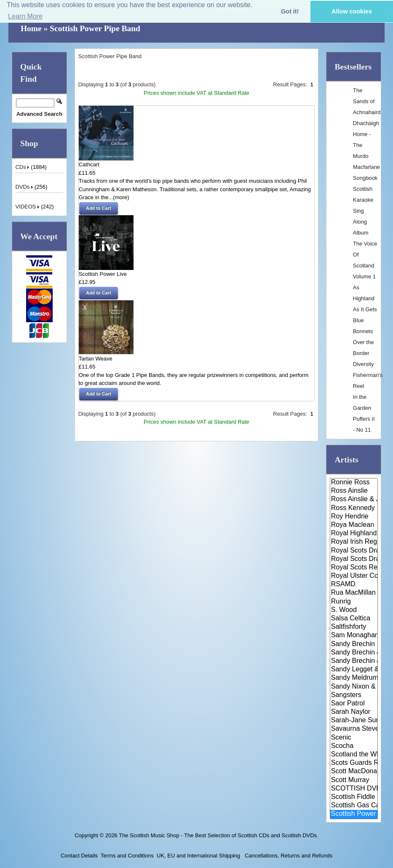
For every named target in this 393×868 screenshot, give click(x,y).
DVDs (25, 187)
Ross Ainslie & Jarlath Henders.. (354, 499)
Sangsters (354, 695)
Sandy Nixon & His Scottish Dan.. (354, 687)
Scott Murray (354, 780)
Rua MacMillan (354, 593)
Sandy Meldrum (354, 678)
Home (31, 28)
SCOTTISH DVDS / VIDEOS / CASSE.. (354, 789)
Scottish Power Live (103, 274)
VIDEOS (28, 207)
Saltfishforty (354, 627)
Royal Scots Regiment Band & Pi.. (354, 568)
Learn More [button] (25, 16)
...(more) (119, 197)
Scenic (354, 738)
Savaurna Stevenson (354, 729)
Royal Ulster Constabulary (354, 576)
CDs (23, 167)
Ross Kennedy (354, 508)
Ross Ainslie (354, 491)
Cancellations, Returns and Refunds (288, 856)
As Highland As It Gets (365, 298)
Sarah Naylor (354, 712)
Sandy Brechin (354, 644)
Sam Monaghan (354, 636)
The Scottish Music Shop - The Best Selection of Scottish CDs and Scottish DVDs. (219, 835)
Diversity (364, 364)
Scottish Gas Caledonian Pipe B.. (354, 806)
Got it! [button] (290, 11)
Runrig (354, 602)
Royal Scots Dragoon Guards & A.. (354, 559)
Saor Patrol (354, 704)
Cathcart (89, 164)
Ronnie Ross (354, 483)
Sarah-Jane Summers (354, 721)
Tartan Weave (96, 359)
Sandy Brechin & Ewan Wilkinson (354, 653)
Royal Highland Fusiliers (354, 534)
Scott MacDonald (354, 772)
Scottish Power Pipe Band (95, 28)
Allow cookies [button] (352, 11)
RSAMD (354, 585)
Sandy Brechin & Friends (354, 661)
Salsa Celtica (354, 619)
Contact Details (79, 856)
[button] (99, 208)
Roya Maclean (354, 525)
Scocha (354, 746)
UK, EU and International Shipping (198, 856)
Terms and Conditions (127, 856)
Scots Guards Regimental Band (354, 763)
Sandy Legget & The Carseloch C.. (354, 670)
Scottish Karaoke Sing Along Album (363, 211)
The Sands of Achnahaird (367, 101)
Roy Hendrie (354, 517)
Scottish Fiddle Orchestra (354, 797)
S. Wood (354, 610)
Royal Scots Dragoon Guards (354, 551)
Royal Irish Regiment (354, 542)
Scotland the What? (354, 755)
